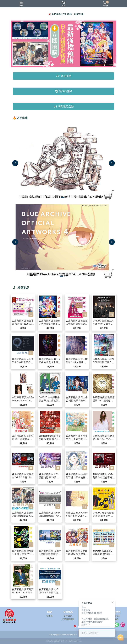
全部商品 (68, 612)
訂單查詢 (68, 616)
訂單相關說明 (68, 619)
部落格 (50, 616)
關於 (50, 612)
